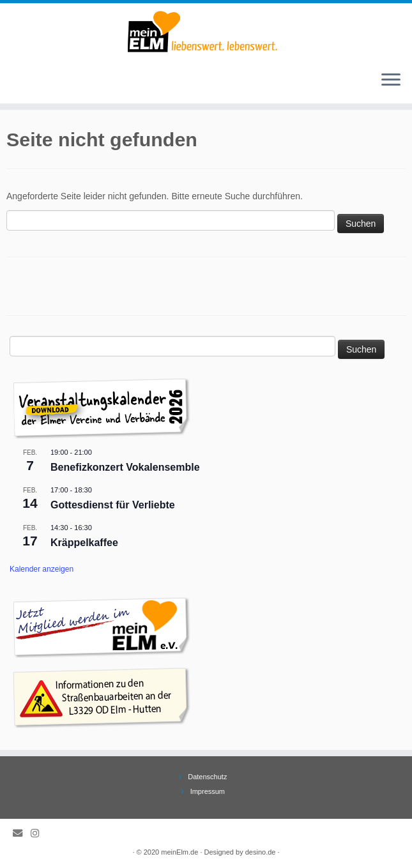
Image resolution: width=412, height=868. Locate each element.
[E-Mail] (22, 833)
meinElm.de (179, 852)
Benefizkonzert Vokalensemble (125, 467)
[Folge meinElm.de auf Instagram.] (39, 833)
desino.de (261, 852)
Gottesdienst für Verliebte (113, 505)
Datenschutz (207, 777)
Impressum (208, 791)
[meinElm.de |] (206, 32)
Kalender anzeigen (42, 569)
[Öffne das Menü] (391, 80)
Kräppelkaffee (84, 543)
